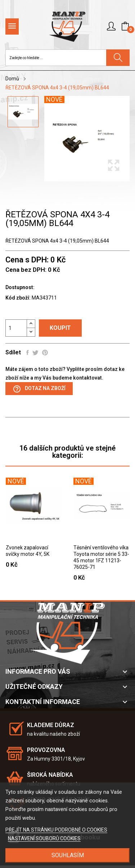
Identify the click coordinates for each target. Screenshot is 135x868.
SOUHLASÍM (68, 855)
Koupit (60, 328)
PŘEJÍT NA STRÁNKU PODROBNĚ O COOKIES (56, 830)
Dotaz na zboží (39, 389)
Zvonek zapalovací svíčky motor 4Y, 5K (28, 551)
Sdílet (28, 353)
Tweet (35, 353)
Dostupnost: (20, 287)
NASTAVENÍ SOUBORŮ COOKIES (44, 838)
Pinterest (45, 353)
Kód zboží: (18, 298)
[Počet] (16, 328)
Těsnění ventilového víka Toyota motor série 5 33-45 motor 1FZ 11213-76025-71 (101, 557)
